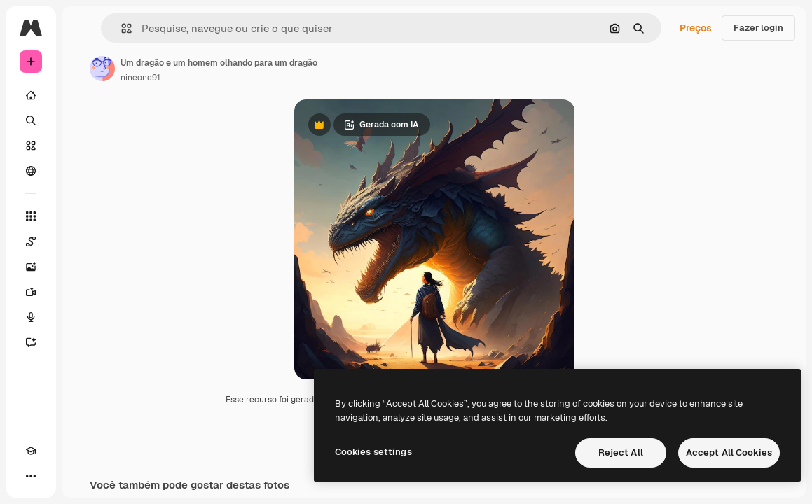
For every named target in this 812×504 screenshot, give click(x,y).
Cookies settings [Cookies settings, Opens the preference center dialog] (373, 452)
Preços (696, 28)
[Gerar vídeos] (31, 292)
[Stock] (31, 146)
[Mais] (31, 476)
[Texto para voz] (31, 317)
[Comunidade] (31, 171)
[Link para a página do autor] (102, 69)
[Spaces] (31, 241)
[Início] (31, 95)
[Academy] (31, 451)
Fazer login (758, 28)
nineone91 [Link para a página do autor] (140, 78)
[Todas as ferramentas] (31, 216)
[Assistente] (31, 342)
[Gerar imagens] (31, 267)
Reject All (621, 453)
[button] (121, 28)
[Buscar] (31, 120)
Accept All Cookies (729, 453)
